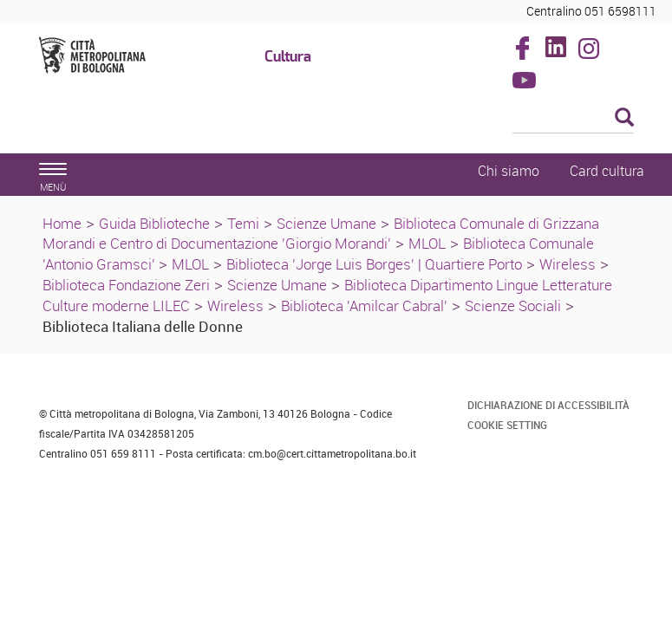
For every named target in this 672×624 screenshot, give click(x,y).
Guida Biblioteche (154, 223)
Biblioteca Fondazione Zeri (126, 285)
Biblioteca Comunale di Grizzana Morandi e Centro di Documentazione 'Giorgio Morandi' (321, 234)
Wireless (568, 264)
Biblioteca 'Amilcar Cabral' (364, 305)
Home (62, 223)
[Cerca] (573, 119)
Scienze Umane (326, 223)
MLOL (427, 243)
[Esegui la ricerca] (624, 118)
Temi (243, 223)
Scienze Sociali (513, 305)
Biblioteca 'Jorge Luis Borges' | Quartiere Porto (374, 264)
